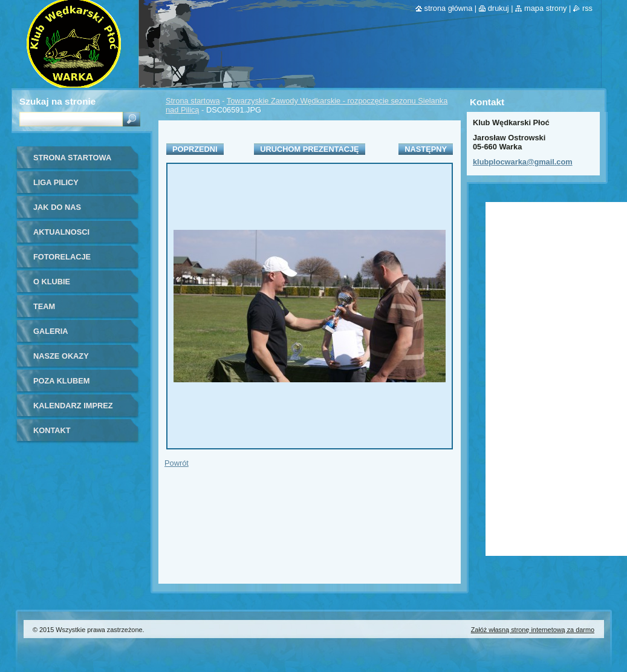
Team (44, 306)
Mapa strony (545, 8)
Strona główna (449, 8)
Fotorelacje (62, 257)
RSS (587, 8)
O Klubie (52, 282)
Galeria (51, 331)
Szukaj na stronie (57, 101)
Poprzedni (195, 149)
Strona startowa (193, 101)
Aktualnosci (61, 232)
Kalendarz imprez (73, 406)
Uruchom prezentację (309, 149)
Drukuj (499, 8)
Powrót (177, 463)
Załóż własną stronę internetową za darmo (533, 630)
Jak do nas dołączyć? (57, 211)
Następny (426, 149)
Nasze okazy (61, 356)
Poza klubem (61, 381)
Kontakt (52, 430)
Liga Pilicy (56, 182)
